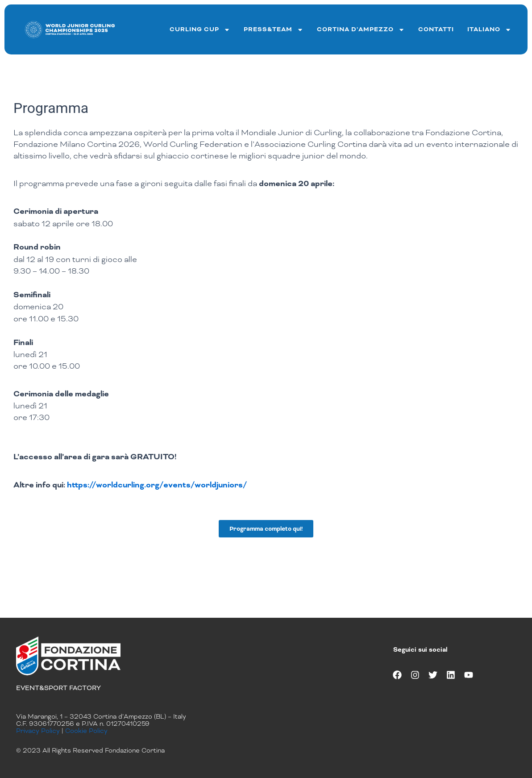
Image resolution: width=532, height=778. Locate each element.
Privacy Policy (38, 731)
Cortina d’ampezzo (361, 30)
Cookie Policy (86, 731)
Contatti (436, 29)
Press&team (274, 30)
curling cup (200, 30)
